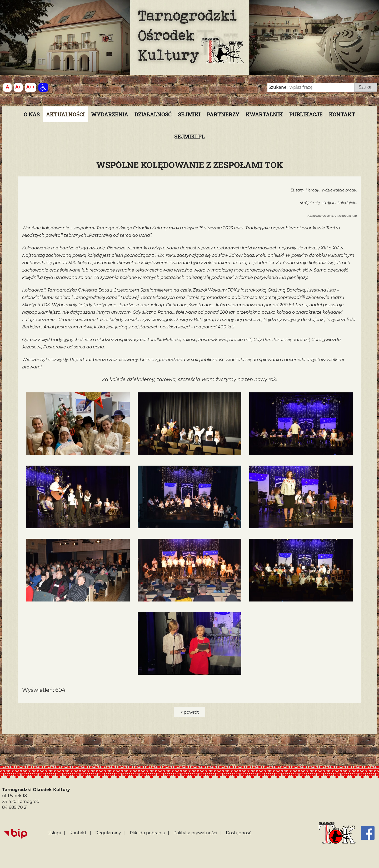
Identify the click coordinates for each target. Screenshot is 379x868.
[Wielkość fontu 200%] (31, 87)
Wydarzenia (110, 114)
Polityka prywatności (195, 833)
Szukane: (278, 87)
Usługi (54, 833)
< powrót (190, 712)
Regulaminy (108, 833)
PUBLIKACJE (306, 114)
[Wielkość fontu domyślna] (7, 87)
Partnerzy (223, 114)
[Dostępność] (43, 87)
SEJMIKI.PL (189, 136)
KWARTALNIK (264, 114)
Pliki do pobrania (147, 833)
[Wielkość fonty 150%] (18, 87)
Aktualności (65, 114)
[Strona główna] (337, 833)
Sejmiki (189, 114)
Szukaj (366, 87)
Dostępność (239, 833)
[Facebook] (368, 833)
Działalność (153, 114)
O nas (32, 114)
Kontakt (342, 114)
